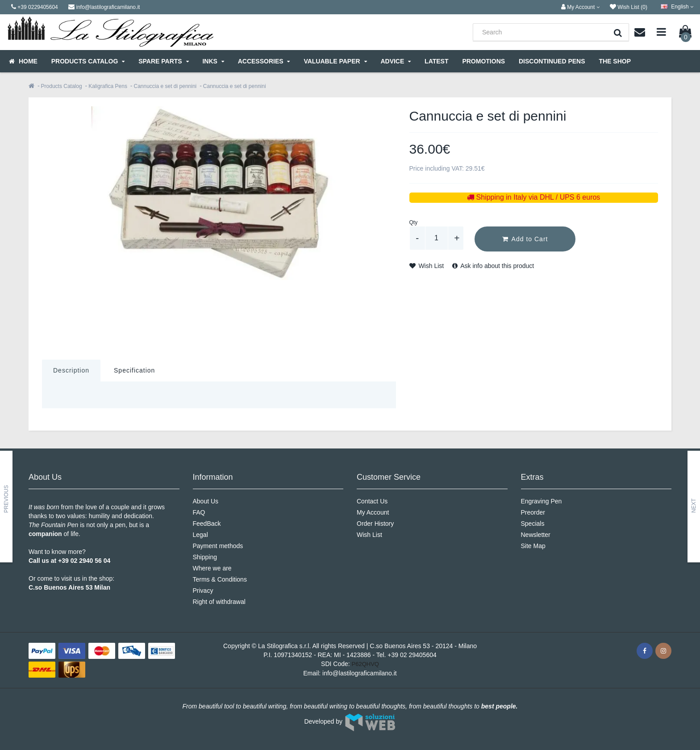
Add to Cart (525, 239)
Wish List (427, 266)
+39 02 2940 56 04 (84, 561)
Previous (6, 499)
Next (694, 506)
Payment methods (218, 546)
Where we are (212, 568)
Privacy (203, 591)
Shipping (205, 557)
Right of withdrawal (219, 602)
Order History (375, 524)
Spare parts (163, 61)
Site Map (533, 546)
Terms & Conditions (220, 579)
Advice (396, 61)
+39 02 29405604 (412, 655)
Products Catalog (88, 61)
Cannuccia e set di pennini (165, 86)
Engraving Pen (542, 501)
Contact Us (372, 501)
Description (71, 370)
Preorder (533, 512)
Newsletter (536, 535)
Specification (134, 370)
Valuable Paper (335, 61)
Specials (533, 524)
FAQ (199, 512)
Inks (213, 61)
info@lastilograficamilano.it (360, 673)
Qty (414, 222)
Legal (200, 535)
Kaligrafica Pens (108, 86)
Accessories (264, 61)
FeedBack (207, 524)
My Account (373, 512)
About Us (206, 501)
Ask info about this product (493, 266)
